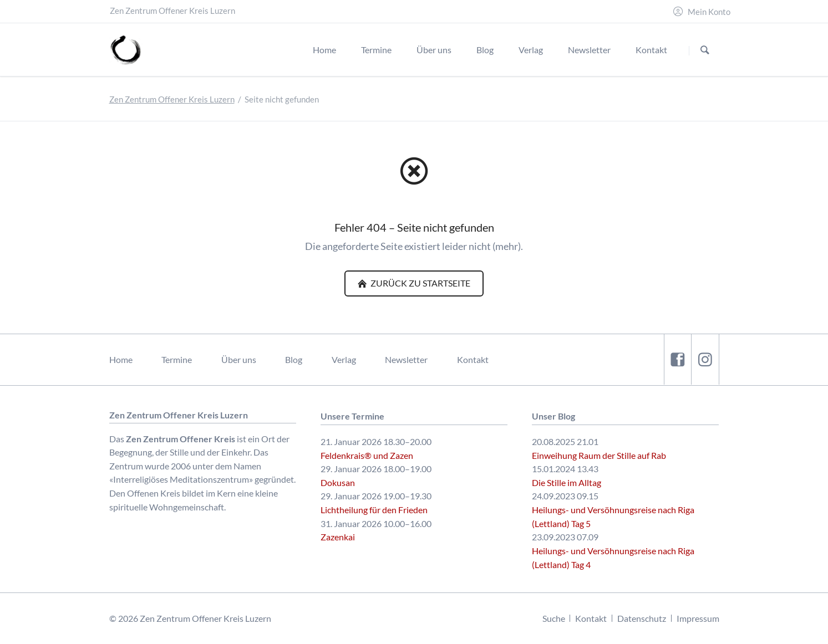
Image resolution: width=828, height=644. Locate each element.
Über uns (239, 359)
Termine (177, 359)
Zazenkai (338, 537)
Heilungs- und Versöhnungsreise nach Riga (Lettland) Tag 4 (613, 558)
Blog (294, 359)
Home (121, 359)
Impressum (698, 618)
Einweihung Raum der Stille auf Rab (599, 455)
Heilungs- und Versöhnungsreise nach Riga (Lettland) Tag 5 (613, 517)
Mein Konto (709, 12)
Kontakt (473, 359)
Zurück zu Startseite (420, 283)
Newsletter (406, 359)
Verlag (344, 359)
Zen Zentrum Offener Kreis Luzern (172, 99)
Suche (554, 618)
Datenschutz (642, 618)
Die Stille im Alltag (567, 482)
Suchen (705, 50)
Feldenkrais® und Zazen (367, 455)
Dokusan (338, 482)
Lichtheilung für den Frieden (374, 510)
